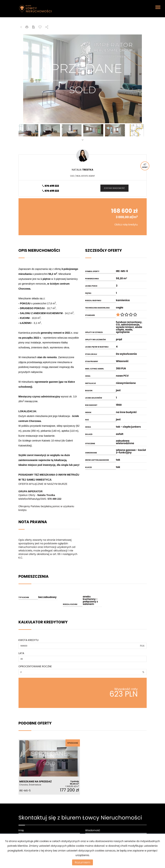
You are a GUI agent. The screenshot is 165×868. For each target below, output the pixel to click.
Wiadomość (93, 830)
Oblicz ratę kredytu (126, 225)
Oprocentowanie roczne (35, 666)
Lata (21, 653)
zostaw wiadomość (114, 188)
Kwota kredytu (29, 640)
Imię (21, 830)
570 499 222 (51, 186)
